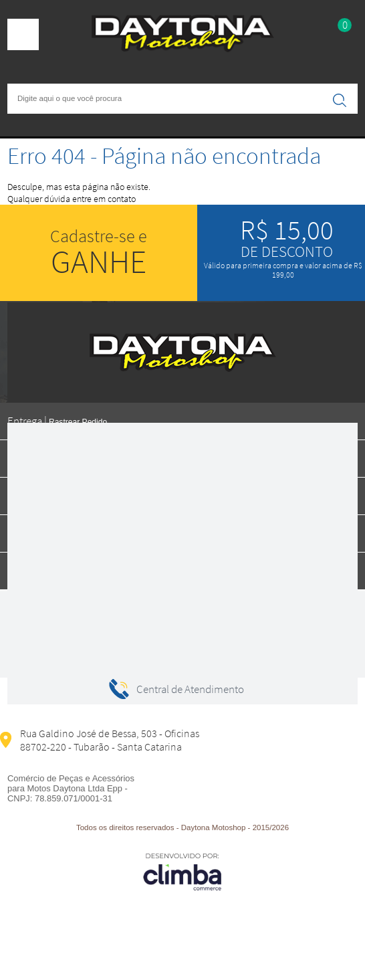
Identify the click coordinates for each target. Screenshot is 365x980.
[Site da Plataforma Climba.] (182, 871)
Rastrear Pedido (78, 422)
